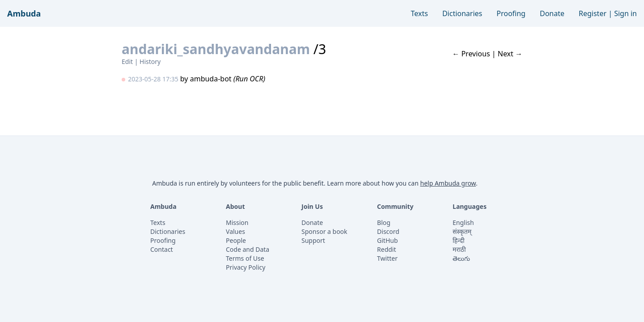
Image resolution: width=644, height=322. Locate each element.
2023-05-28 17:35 (153, 79)
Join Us (312, 206)
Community (395, 206)
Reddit (387, 249)
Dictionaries (462, 13)
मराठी (459, 249)
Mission (237, 222)
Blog (384, 222)
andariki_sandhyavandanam (216, 49)
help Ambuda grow (448, 183)
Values (235, 231)
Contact (162, 249)
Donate (552, 13)
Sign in (625, 13)
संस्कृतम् (462, 231)
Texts (419, 13)
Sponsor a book (324, 231)
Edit (127, 61)
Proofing (511, 13)
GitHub (388, 240)
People (236, 240)
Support (313, 240)
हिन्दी (458, 240)
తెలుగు (461, 258)
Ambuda (24, 13)
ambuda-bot (211, 79)
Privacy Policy (246, 267)
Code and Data (248, 249)
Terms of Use (245, 258)
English (463, 222)
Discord (388, 231)
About (235, 206)
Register (593, 13)
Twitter (387, 258)
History (150, 61)
